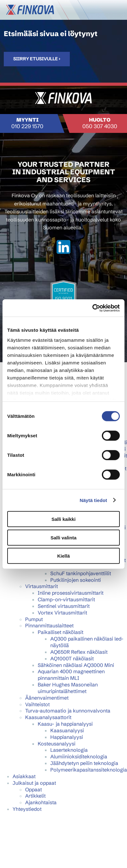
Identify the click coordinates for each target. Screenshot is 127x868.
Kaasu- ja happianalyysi (65, 724)
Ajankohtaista (41, 802)
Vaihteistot (37, 704)
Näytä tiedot (94, 500)
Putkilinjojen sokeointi (76, 580)
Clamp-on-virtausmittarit (66, 599)
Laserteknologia (69, 750)
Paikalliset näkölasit (61, 632)
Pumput (34, 619)
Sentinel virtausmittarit (64, 606)
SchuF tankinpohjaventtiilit (81, 573)
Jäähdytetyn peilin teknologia (84, 763)
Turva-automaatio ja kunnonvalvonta (68, 711)
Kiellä (63, 556)
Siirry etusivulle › (37, 59)
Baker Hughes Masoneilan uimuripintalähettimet (68, 688)
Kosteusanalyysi (57, 744)
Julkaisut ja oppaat (34, 783)
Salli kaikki (64, 519)
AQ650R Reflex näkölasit (79, 652)
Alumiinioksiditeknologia (79, 756)
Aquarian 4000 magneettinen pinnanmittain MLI (71, 675)
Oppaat (33, 789)
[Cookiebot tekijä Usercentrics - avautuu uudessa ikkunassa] (92, 308)
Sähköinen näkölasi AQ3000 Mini (76, 665)
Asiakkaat (24, 776)
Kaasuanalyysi (67, 730)
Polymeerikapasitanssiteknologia (89, 770)
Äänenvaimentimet (47, 698)
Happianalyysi (67, 737)
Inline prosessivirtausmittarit (71, 593)
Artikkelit (35, 796)
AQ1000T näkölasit (72, 658)
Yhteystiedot (27, 809)
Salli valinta (64, 537)
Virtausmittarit (41, 586)
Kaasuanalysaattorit (48, 717)
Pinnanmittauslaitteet (49, 625)
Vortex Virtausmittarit (62, 613)
